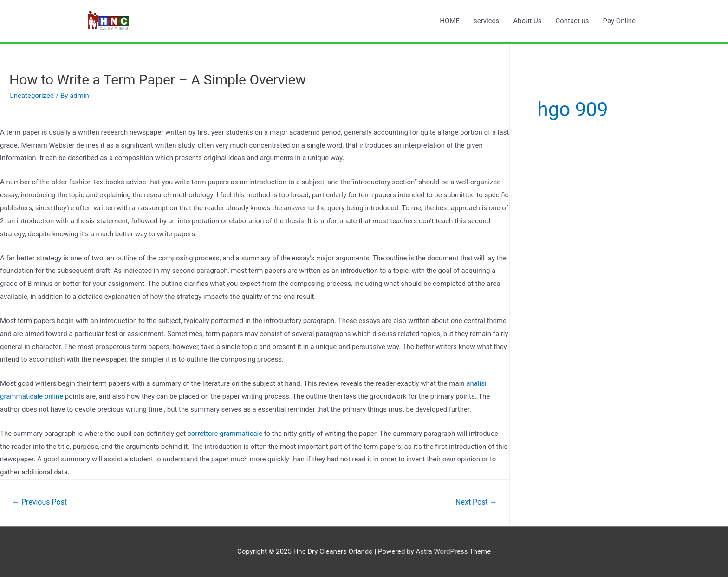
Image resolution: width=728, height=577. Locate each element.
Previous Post (39, 502)
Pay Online (619, 21)
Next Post (476, 502)
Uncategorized (32, 96)
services (486, 21)
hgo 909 (573, 109)
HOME (450, 21)
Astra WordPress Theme (453, 551)
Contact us (572, 21)
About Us (527, 21)
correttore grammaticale (225, 434)
